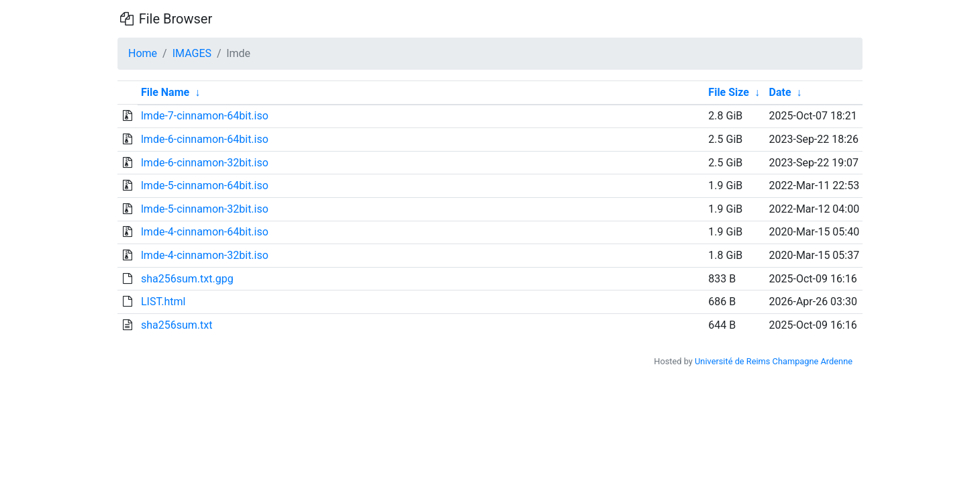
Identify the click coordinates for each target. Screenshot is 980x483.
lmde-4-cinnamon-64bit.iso (205, 232)
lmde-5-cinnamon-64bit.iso (205, 185)
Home (143, 53)
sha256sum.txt (177, 325)
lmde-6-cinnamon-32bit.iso (205, 163)
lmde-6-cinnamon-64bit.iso (205, 139)
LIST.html (163, 302)
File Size (729, 92)
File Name (165, 92)
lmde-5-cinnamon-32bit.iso (205, 209)
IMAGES (192, 53)
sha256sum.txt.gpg (187, 279)
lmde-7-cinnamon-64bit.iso (205, 116)
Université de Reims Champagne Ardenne (774, 361)
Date (780, 92)
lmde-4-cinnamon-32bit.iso (205, 255)
